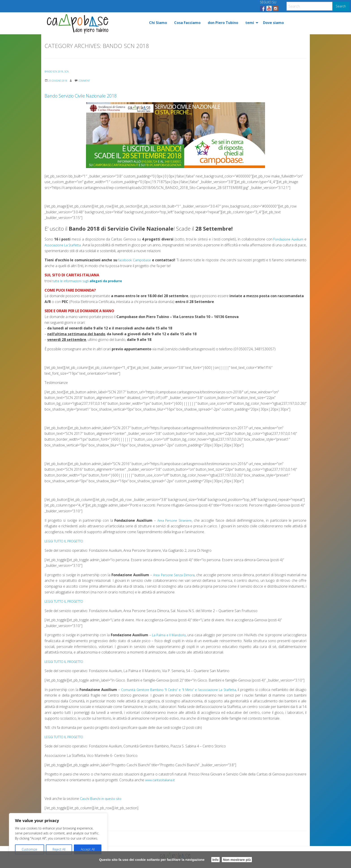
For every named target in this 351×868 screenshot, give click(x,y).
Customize (29, 849)
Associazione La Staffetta (65, 245)
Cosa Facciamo (187, 23)
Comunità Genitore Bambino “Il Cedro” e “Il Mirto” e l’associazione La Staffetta (185, 690)
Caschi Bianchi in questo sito (103, 799)
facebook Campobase (135, 260)
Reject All (59, 849)
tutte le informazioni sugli (91, 281)
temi (250, 23)
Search (341, 6)
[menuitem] (158, 23)
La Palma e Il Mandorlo (181, 635)
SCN (71, 71)
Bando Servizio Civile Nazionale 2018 (118, 94)
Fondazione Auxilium (287, 239)
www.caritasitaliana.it (162, 780)
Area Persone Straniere (174, 520)
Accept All (88, 849)
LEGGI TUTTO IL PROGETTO (68, 541)
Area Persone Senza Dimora (174, 575)
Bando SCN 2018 (56, 71)
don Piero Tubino (223, 23)
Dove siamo (273, 23)
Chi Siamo (158, 23)
